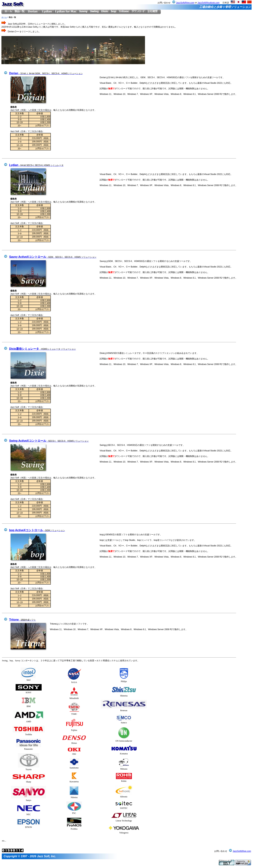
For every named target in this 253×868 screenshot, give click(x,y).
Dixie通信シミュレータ (43, 349)
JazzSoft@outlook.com (208, 3)
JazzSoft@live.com (185, 3)
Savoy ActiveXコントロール (53, 257)
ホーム (4, 17)
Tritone (23, 620)
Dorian (46, 73)
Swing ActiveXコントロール (49, 441)
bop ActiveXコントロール (37, 530)
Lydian (36, 165)
